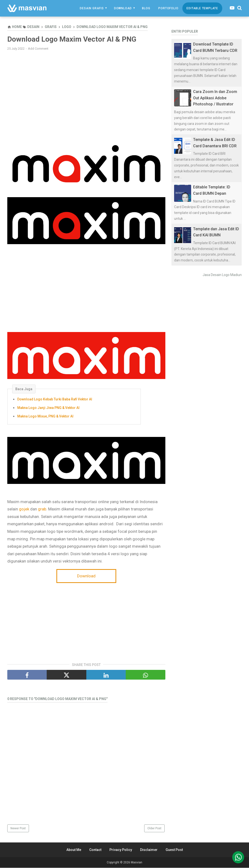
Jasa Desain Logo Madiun (222, 275)
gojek (25, 509)
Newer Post (18, 829)
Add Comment (38, 49)
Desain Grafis (92, 8)
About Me (74, 850)
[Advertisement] (86, 90)
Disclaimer (149, 850)
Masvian (137, 863)
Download (123, 8)
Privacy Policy (121, 850)
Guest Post (174, 850)
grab (42, 509)
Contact (95, 850)
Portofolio (168, 8)
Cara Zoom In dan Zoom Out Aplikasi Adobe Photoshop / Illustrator (215, 98)
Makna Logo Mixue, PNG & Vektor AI (45, 416)
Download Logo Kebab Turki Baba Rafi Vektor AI (55, 399)
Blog (146, 8)
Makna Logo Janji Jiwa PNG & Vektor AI (48, 408)
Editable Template (202, 8)
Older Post (154, 829)
